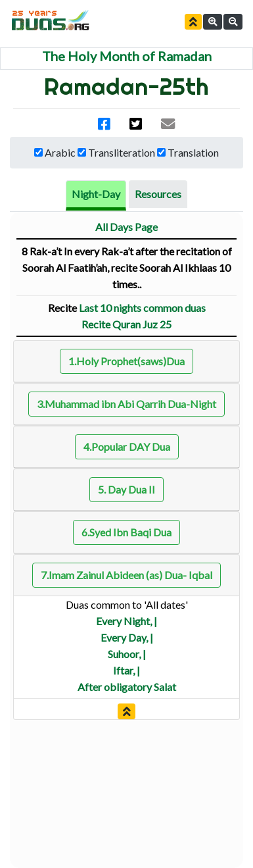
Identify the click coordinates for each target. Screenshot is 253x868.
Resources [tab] (158, 194)
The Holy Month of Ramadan (127, 56)
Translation (193, 152)
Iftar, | (126, 670)
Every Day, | (127, 637)
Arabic (60, 152)
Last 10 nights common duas (142, 308)
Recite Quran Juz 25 (126, 324)
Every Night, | (126, 621)
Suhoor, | (127, 654)
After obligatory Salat (127, 687)
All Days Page (126, 227)
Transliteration (122, 152)
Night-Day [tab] (96, 194)
